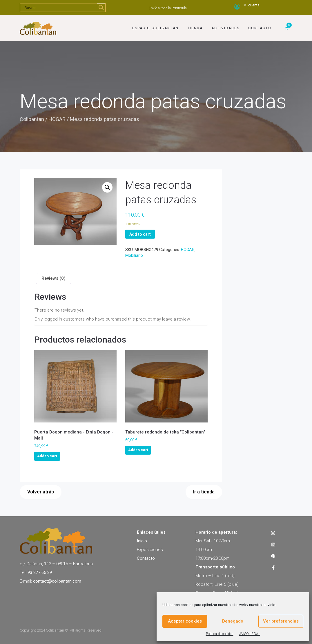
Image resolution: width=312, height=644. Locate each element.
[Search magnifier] (101, 8)
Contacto (260, 28)
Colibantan (32, 119)
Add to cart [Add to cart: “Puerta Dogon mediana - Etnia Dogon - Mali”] (47, 456)
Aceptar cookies (185, 621)
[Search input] (60, 8)
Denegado (233, 621)
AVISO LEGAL (250, 634)
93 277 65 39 (40, 572)
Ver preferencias (281, 621)
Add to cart (140, 234)
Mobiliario (134, 255)
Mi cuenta (252, 5)
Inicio (142, 541)
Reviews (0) (53, 278)
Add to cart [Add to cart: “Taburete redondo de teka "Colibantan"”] (138, 450)
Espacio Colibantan (155, 28)
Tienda (195, 28)
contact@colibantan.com (57, 581)
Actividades (225, 28)
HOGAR (57, 119)
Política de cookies (220, 634)
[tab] (53, 278)
